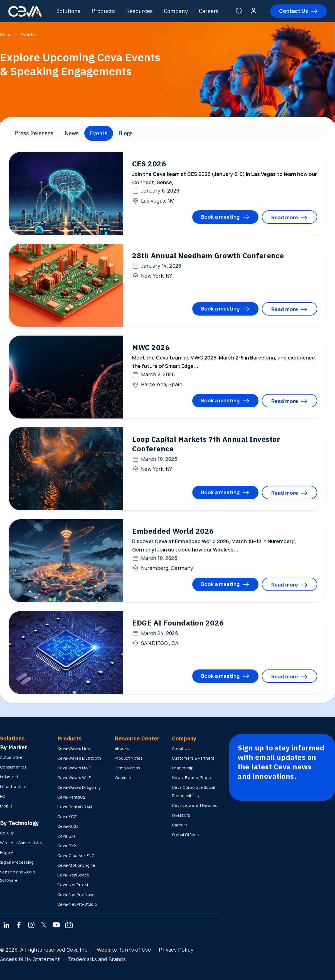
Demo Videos (127, 768)
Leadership (183, 768)
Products (103, 11)
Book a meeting (221, 217)
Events (99, 133)
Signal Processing (17, 862)
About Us (181, 748)
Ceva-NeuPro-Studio (77, 904)
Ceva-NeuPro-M (73, 885)
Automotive (11, 757)
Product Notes (129, 758)
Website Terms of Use (124, 950)
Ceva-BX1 (66, 836)
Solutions (68, 11)
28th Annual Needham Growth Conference (208, 255)
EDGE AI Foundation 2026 (178, 623)
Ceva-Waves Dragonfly (79, 787)
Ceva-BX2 (67, 846)
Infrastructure (13, 786)
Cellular (7, 833)
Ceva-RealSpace (73, 875)
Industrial (9, 777)
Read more (285, 217)
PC (3, 796)
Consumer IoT (13, 767)
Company (176, 11)
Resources (139, 11)
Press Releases (34, 133)
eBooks (122, 748)
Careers (209, 11)
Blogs (126, 133)
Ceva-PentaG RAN (75, 807)
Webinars (124, 778)
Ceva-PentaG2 (71, 797)
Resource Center (137, 738)
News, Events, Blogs (191, 778)
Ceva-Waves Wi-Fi (74, 778)
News (72, 133)
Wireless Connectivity (21, 843)
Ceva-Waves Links (74, 748)
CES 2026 (149, 164)
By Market (14, 747)
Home (6, 35)
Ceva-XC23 (68, 826)
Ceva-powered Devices (195, 805)
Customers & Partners (193, 758)
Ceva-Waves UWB (74, 768)
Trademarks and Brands (97, 959)
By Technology (19, 823)
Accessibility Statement (30, 959)
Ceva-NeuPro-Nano (76, 894)
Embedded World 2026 (173, 531)
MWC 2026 (151, 347)
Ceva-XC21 (68, 817)
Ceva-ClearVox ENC (76, 855)
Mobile (7, 806)
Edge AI (7, 852)
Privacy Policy (176, 950)
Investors (181, 815)
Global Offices (185, 835)
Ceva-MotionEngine (76, 865)
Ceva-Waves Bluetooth (79, 758)
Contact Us (294, 11)
